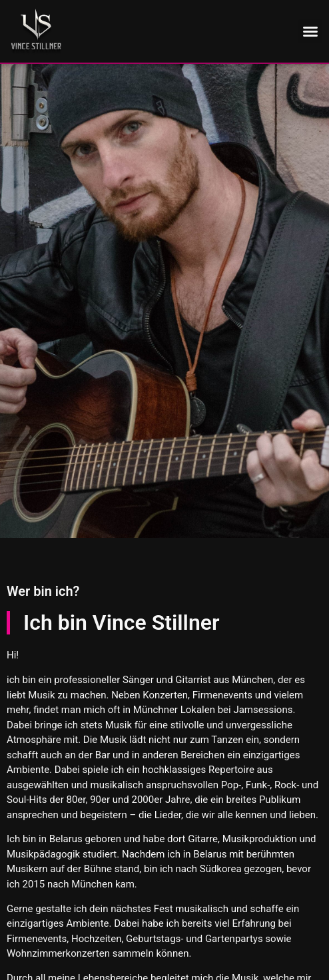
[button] (310, 31)
